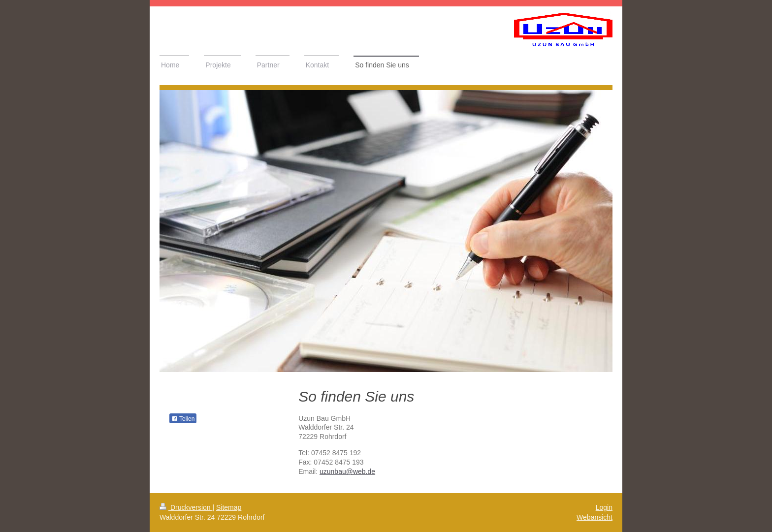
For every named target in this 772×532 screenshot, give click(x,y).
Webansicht (595, 517)
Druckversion (186, 507)
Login (604, 507)
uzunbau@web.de (347, 471)
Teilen (183, 419)
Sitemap (229, 507)
